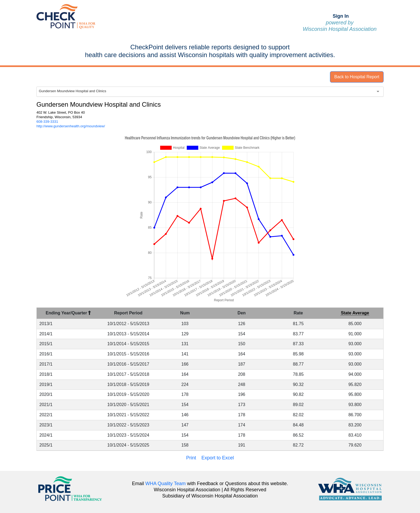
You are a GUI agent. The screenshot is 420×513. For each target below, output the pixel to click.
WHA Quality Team (166, 484)
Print (191, 458)
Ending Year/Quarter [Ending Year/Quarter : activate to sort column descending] (68, 313)
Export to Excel (218, 458)
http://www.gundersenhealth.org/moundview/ (71, 126)
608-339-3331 (47, 122)
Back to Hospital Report (357, 77)
